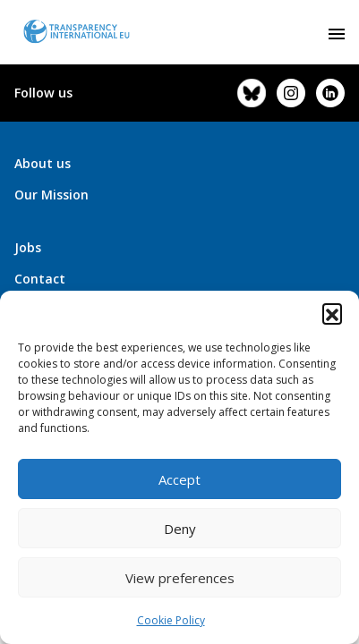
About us (43, 163)
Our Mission (51, 195)
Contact (40, 279)
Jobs (28, 247)
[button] (332, 313)
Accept (179, 479)
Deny (180, 529)
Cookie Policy (171, 620)
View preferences (180, 578)
